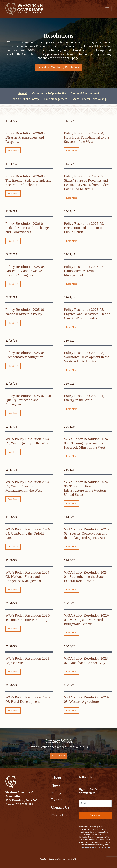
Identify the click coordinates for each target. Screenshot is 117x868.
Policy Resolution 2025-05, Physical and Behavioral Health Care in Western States (87, 314)
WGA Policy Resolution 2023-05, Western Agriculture (86, 699)
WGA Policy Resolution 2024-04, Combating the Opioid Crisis (28, 533)
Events (57, 800)
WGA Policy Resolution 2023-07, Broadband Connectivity (86, 661)
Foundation (60, 814)
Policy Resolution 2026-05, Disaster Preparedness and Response (26, 137)
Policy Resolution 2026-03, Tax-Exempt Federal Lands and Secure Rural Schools (28, 180)
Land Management (56, 99)
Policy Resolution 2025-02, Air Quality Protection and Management (28, 400)
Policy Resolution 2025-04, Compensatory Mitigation (26, 355)
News (56, 785)
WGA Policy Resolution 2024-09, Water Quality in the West (28, 441)
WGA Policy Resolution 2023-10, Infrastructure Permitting (28, 617)
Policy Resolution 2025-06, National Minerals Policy (26, 312)
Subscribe (95, 815)
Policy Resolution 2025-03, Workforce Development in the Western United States (87, 357)
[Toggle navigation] (107, 9)
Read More (13, 150)
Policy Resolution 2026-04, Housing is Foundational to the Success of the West (87, 137)
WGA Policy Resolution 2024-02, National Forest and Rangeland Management (28, 577)
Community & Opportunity (49, 93)
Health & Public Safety (25, 99)
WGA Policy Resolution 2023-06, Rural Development (28, 699)
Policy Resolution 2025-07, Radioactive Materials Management (84, 271)
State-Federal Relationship (90, 99)
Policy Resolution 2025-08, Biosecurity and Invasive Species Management (26, 271)
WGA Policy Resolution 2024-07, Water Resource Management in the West (28, 486)
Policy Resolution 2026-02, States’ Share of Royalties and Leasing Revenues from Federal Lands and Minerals (87, 182)
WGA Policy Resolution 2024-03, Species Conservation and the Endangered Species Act (86, 533)
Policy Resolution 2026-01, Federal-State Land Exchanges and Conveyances (28, 228)
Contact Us (60, 807)
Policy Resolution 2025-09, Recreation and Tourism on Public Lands (84, 228)
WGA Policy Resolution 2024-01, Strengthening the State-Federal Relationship (86, 577)
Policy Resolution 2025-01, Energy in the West (84, 398)
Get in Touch (58, 756)
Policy (56, 792)
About (56, 778)
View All (23, 93)
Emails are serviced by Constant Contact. (94, 847)
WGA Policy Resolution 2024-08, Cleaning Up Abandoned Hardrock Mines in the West (86, 443)
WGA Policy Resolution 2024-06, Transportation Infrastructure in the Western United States (86, 488)
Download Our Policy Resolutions (59, 67)
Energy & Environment (85, 93)
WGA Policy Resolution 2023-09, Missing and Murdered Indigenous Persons (86, 620)
